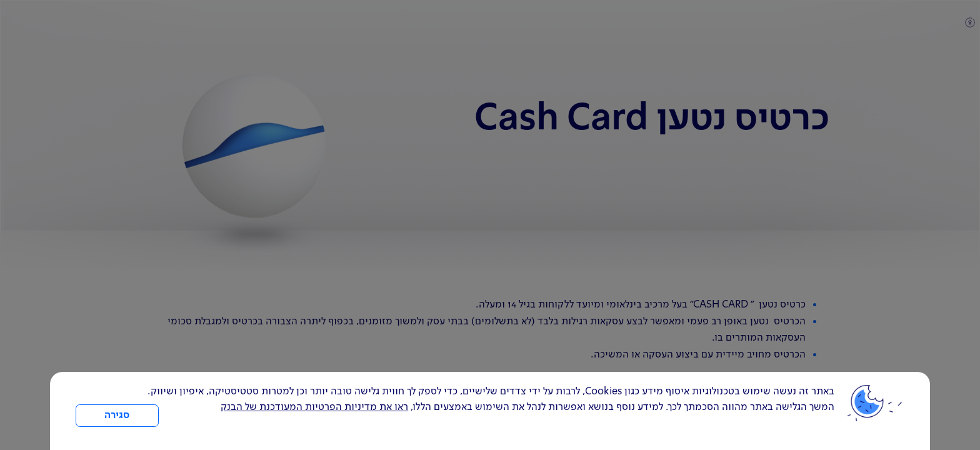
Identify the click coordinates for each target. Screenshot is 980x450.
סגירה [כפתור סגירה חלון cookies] (117, 416)
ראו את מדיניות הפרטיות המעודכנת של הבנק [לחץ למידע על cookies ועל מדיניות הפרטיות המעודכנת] (314, 407)
